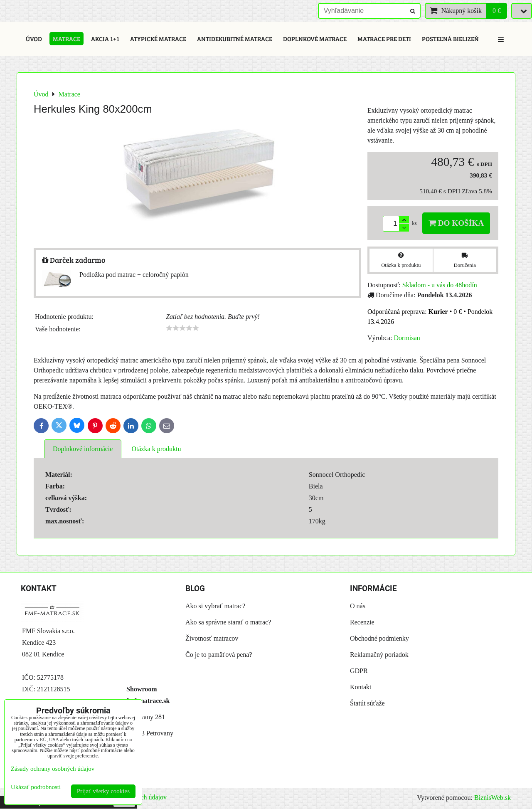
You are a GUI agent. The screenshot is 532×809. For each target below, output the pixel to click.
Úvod (34, 39)
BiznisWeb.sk (493, 798)
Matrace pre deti (384, 39)
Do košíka (456, 223)
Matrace (66, 39)
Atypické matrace (158, 39)
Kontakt (361, 687)
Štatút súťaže (367, 703)
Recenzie (362, 622)
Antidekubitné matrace (235, 39)
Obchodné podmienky (379, 638)
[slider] (182, 328)
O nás (358, 606)
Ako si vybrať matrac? (215, 606)
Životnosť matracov (212, 638)
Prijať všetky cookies (103, 791)
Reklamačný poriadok (379, 655)
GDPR (359, 671)
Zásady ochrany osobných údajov (53, 769)
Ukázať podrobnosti (36, 787)
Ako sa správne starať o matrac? (228, 622)
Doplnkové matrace (315, 39)
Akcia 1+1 (105, 39)
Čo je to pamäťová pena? (219, 655)
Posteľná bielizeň (450, 39)
